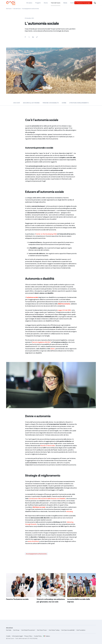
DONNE (64, 103)
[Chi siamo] (29, 3)
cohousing (69, 511)
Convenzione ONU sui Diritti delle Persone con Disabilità (47, 499)
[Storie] (46, 3)
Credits (8, 636)
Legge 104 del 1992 (64, 310)
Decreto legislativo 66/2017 (42, 342)
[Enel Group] (16, 630)
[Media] (65, 3)
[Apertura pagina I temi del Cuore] (17, 9)
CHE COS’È (17, 103)
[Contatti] (73, 3)
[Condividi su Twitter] (29, 37)
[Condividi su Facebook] (25, 37)
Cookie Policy (38, 636)
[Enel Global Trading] (54, 630)
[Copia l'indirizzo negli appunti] (37, 37)
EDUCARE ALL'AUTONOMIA (31, 103)
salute (53, 349)
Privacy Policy (28, 636)
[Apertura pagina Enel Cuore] (9, 9)
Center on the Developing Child (46, 234)
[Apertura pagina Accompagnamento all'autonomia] (31, 9)
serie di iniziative (33, 541)
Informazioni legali (17, 636)
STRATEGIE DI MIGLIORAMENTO (79, 103)
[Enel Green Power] (42, 630)
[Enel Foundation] (81, 630)
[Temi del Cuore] (56, 3)
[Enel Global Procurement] (28, 630)
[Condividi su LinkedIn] (33, 37)
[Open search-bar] (95, 3)
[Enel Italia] (9, 630)
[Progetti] (38, 3)
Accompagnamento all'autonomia (36, 554)
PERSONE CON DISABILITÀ (51, 103)
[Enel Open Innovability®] (68, 630)
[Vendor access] (83, 3)
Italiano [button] (47, 636)
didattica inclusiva (64, 304)
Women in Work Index (48, 446)
